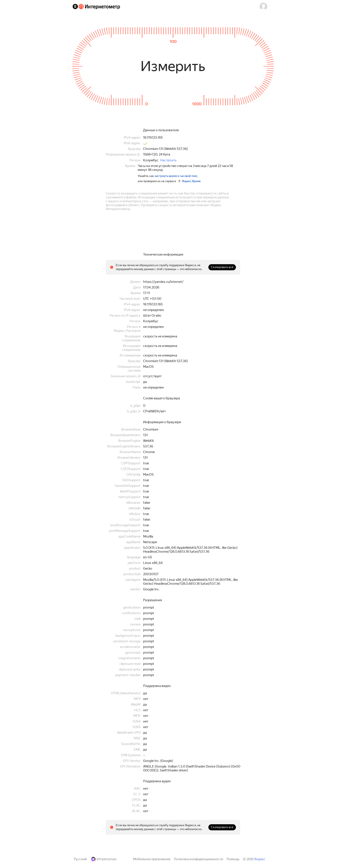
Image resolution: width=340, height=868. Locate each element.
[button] (263, 6)
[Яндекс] (75, 6)
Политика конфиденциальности (199, 859)
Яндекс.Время (191, 181)
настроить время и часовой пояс (176, 176)
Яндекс (260, 859)
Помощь (233, 859)
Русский (80, 859)
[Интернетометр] (99, 6)
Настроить (168, 160)
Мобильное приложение (152, 859)
